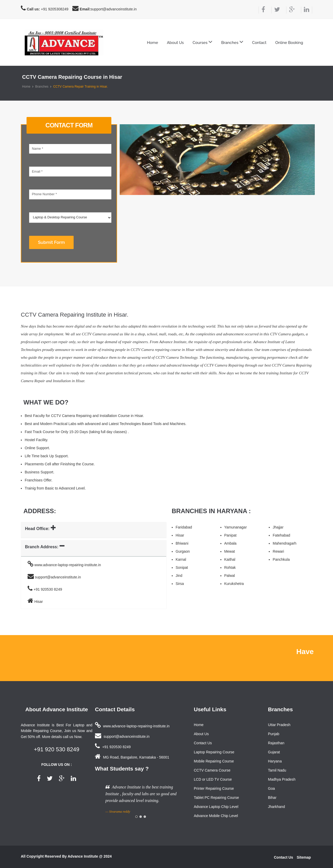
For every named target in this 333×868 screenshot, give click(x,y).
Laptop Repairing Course (214, 752)
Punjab (274, 734)
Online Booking (289, 43)
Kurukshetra (234, 584)
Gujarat (274, 752)
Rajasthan (276, 743)
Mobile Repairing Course (214, 761)
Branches (42, 87)
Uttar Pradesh (279, 725)
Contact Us (203, 743)
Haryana (275, 761)
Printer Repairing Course (214, 788)
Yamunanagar (236, 527)
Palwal (230, 576)
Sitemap (304, 857)
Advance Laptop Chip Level (216, 807)
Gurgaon (183, 551)
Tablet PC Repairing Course (216, 798)
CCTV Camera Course (212, 770)
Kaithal (230, 559)
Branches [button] (232, 42)
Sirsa (180, 584)
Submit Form (51, 242)
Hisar (180, 535)
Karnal (181, 559)
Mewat (230, 551)
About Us (175, 43)
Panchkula (281, 559)
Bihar (272, 798)
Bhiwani (182, 543)
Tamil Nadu (277, 770)
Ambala (230, 543)
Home (153, 43)
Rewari (278, 551)
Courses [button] (202, 42)
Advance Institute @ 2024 (90, 856)
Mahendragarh (284, 543)
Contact (259, 43)
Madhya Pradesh (282, 779)
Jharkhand (276, 807)
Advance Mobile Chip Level (216, 816)
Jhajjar (278, 527)
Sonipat (182, 567)
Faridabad (184, 527)
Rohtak (230, 567)
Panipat (230, 535)
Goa (271, 788)
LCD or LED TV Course (213, 779)
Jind (179, 576)
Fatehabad (281, 535)
